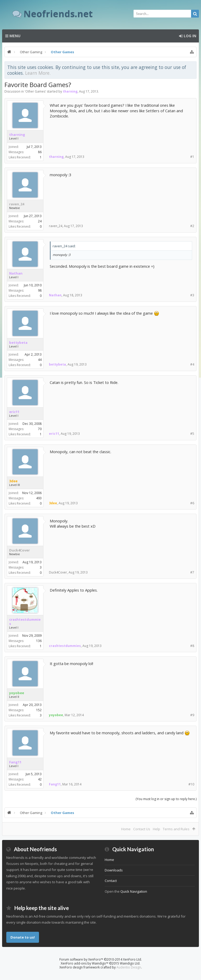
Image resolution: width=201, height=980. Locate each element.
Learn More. (38, 73)
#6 (192, 503)
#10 (191, 784)
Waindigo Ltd (130, 963)
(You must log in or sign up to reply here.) (166, 799)
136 (39, 641)
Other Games (35, 91)
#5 (192, 434)
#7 (192, 572)
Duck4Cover (19, 550)
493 (39, 498)
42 (40, 779)
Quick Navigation (134, 891)
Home (126, 829)
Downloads (114, 870)
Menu (13, 36)
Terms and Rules (176, 829)
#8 (192, 646)
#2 (192, 226)
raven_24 (17, 204)
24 (40, 221)
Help (157, 829)
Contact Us (142, 829)
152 (39, 710)
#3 (192, 295)
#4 (192, 364)
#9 (192, 715)
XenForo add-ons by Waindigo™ (85, 963)
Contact (111, 881)
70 (40, 429)
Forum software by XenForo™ (101, 959)
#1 (192, 157)
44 (40, 360)
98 (40, 290)
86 (40, 152)
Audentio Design (129, 967)
